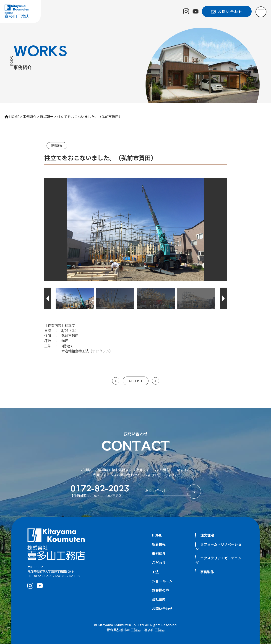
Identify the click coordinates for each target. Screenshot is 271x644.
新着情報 (159, 544)
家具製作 (207, 572)
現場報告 (57, 145)
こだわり (159, 562)
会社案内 (159, 599)
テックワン (101, 351)
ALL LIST (136, 381)
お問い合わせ (162, 609)
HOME (157, 535)
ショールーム (162, 581)
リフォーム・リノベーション (218, 546)
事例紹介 (159, 553)
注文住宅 (207, 535)
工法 (155, 572)
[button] (48, 298)
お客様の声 (160, 590)
